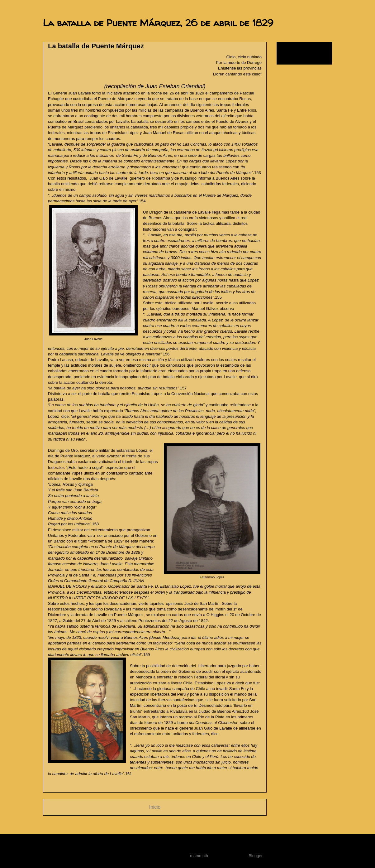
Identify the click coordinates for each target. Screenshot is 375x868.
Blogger (255, 856)
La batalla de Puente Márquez (96, 46)
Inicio (155, 807)
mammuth (199, 856)
